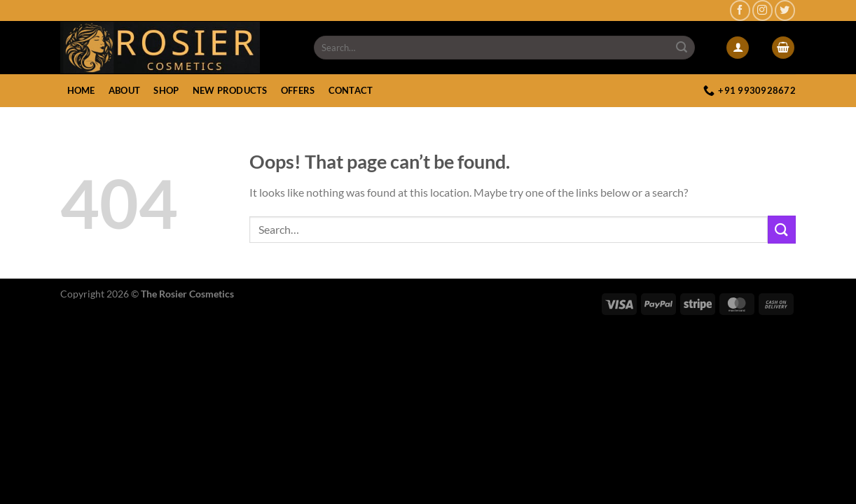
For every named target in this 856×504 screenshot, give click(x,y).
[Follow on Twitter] (785, 10)
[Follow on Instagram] (762, 10)
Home (81, 90)
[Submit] (682, 48)
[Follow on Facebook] (740, 10)
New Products (230, 90)
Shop (166, 90)
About (124, 90)
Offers (298, 90)
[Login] (738, 48)
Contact (351, 90)
